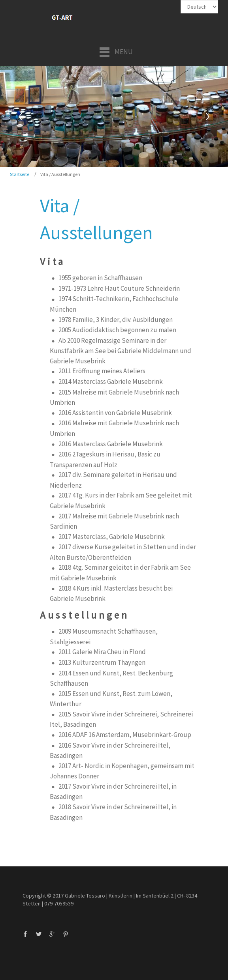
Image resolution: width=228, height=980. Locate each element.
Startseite (20, 174)
